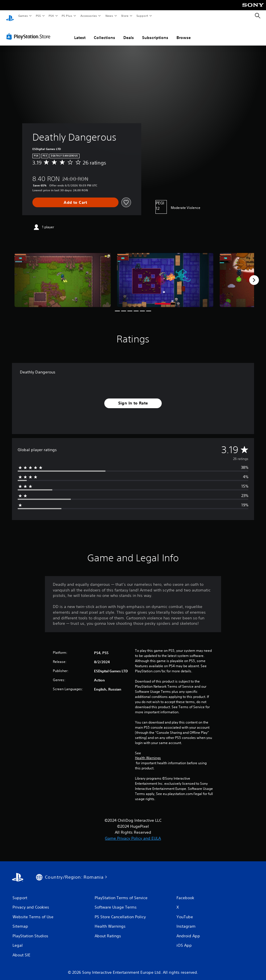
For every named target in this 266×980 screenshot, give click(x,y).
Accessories (88, 16)
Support (142, 16)
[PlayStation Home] (10, 16)
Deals (129, 32)
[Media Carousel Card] (63, 275)
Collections (104, 32)
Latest (80, 32)
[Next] (254, 275)
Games (23, 16)
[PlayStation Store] (30, 31)
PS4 (51, 16)
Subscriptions (155, 32)
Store (125, 16)
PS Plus (67, 16)
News (109, 16)
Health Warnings (148, 753)
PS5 (38, 16)
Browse (184, 32)
